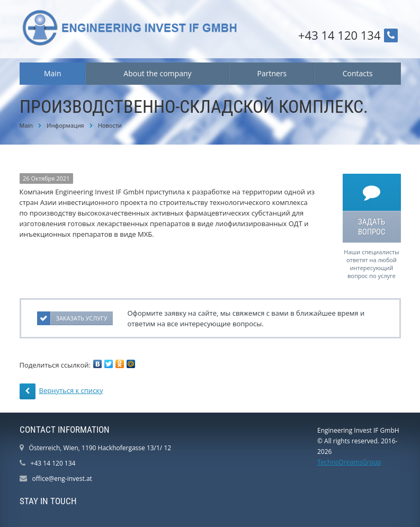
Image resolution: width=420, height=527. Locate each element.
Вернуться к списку (61, 391)
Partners (272, 73)
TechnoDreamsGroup (349, 462)
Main (53, 73)
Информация (65, 125)
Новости (110, 125)
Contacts (358, 73)
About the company (157, 73)
